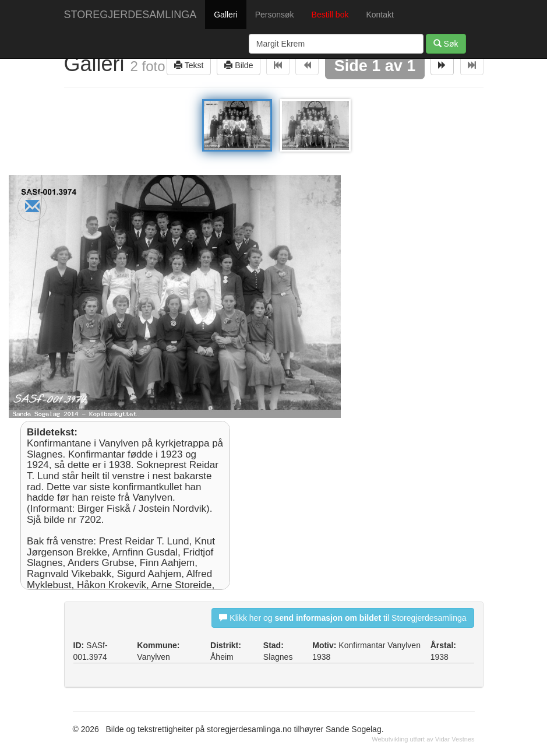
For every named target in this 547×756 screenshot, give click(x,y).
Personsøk (275, 15)
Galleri (225, 15)
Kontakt (380, 15)
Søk (446, 43)
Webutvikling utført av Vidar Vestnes (423, 739)
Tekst (189, 65)
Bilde (239, 65)
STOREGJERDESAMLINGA (130, 15)
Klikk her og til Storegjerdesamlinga (343, 618)
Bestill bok (330, 15)
